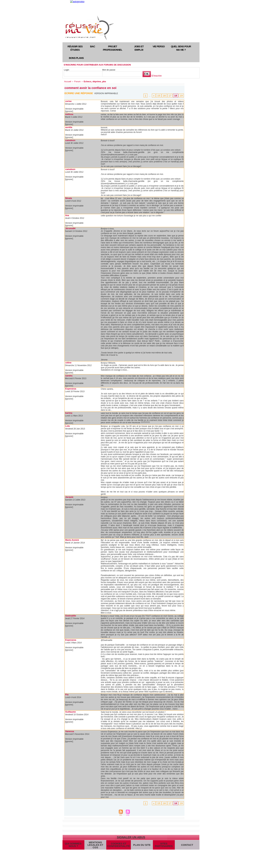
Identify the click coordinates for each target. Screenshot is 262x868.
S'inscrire (156, 76)
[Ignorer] (69, 111)
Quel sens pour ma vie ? (181, 48)
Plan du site (139, 844)
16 (167, 95)
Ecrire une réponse (80, 93)
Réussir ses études (75, 48)
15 (162, 95)
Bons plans (76, 58)
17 (172, 95)
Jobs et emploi (139, 48)
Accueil (67, 81)
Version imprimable (107, 93)
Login (67, 70)
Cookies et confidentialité (117, 844)
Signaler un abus (131, 834)
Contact (186, 844)
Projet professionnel (113, 48)
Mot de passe (109, 70)
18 (177, 95)
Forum (76, 81)
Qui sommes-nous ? (73, 844)
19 (182, 95)
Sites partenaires (161, 844)
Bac (93, 46)
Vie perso (159, 46)
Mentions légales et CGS (95, 844)
